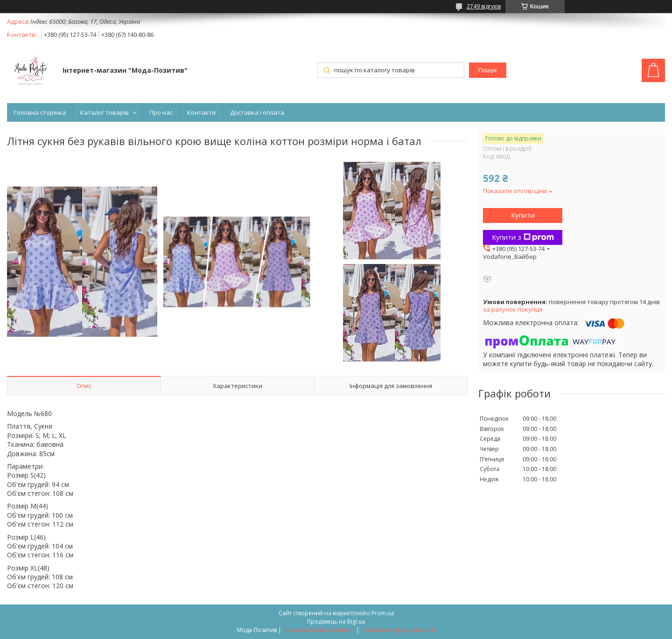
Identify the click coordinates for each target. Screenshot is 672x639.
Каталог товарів (105, 112)
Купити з (523, 237)
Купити (523, 215)
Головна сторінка (40, 112)
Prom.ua (383, 613)
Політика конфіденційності (398, 630)
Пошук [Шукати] (487, 70)
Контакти (201, 112)
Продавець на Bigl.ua (336, 622)
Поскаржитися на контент (319, 630)
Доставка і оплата (257, 112)
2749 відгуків (484, 6)
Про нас (161, 112)
